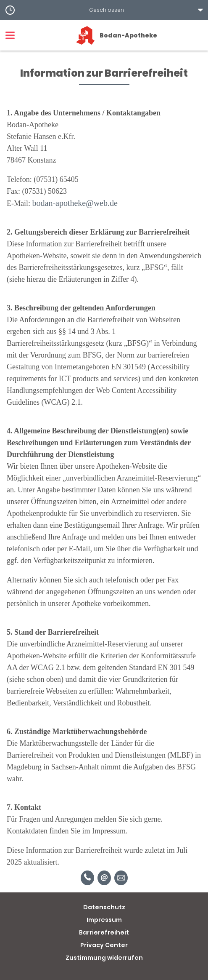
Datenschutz (104, 907)
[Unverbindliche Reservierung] (121, 878)
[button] (104, 10)
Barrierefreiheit (104, 932)
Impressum (104, 920)
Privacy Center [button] (104, 945)
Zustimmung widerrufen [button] (104, 958)
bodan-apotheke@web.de (75, 203)
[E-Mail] (104, 878)
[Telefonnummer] (87, 878)
